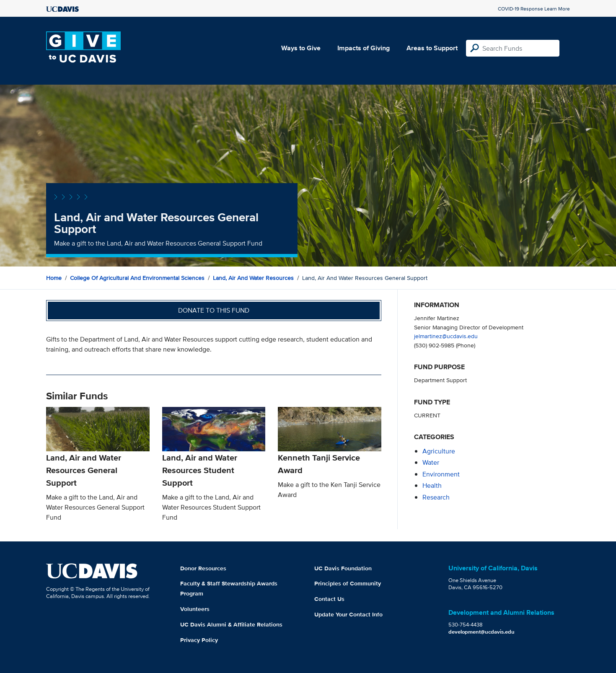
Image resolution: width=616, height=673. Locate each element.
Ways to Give (301, 48)
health (432, 485)
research (436, 497)
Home (54, 278)
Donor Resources (203, 568)
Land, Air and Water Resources (253, 278)
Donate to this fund (214, 310)
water (431, 462)
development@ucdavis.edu (481, 632)
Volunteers (195, 609)
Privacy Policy (199, 640)
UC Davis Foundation (343, 568)
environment (441, 474)
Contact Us (329, 599)
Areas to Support (432, 48)
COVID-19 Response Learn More (534, 9)
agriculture (439, 451)
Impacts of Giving (364, 48)
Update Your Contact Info (348, 614)
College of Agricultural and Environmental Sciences (137, 278)
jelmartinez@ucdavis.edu (446, 336)
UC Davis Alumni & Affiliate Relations (231, 624)
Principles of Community (348, 583)
